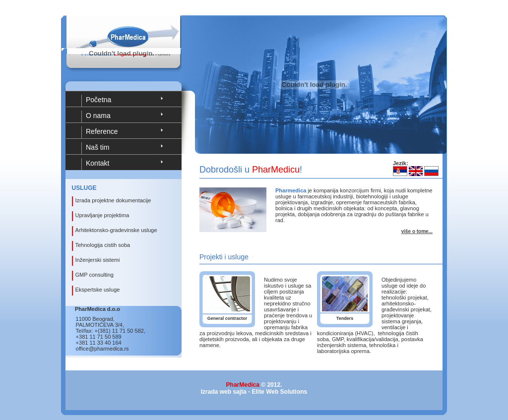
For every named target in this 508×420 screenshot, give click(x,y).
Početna (98, 100)
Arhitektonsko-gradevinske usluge (116, 230)
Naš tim (97, 147)
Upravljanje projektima (102, 215)
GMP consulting (95, 275)
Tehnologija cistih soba (103, 245)
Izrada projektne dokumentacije (113, 200)
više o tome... (417, 231)
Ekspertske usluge (98, 290)
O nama (98, 116)
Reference (102, 131)
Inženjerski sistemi (98, 260)
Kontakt (97, 163)
